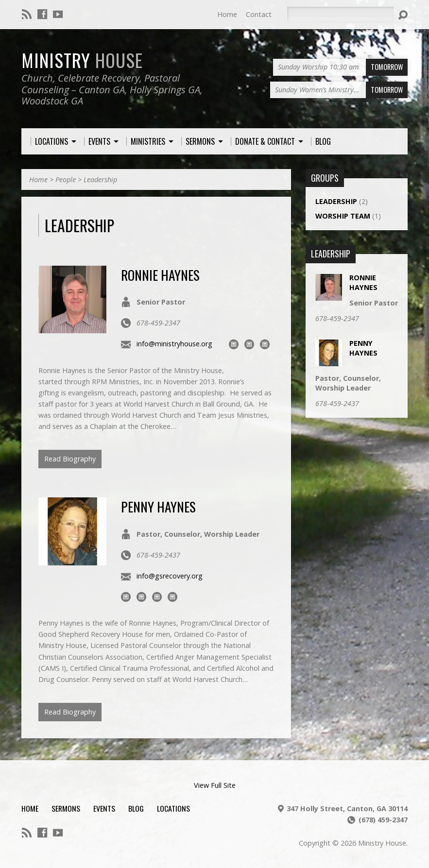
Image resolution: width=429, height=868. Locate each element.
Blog (136, 808)
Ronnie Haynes (160, 275)
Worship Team (343, 216)
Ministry (82, 60)
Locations (173, 808)
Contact (259, 14)
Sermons (66, 808)
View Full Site (215, 785)
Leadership (100, 179)
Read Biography (70, 459)
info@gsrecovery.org (170, 576)
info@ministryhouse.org (174, 344)
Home (227, 14)
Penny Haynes (158, 506)
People (66, 179)
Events (104, 808)
